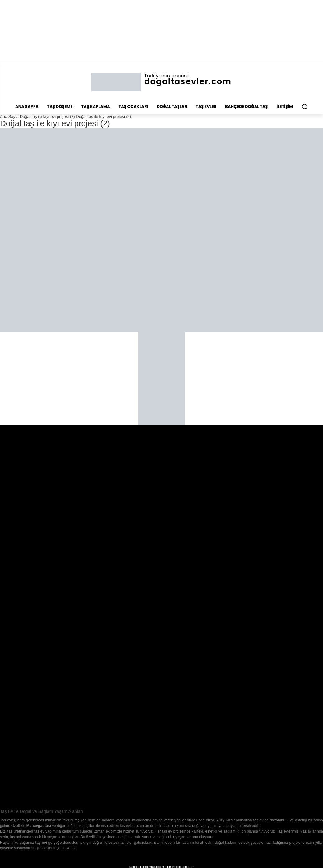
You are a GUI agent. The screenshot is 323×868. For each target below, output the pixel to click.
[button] (305, 107)
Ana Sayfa (9, 116)
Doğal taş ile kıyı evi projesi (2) (47, 116)
